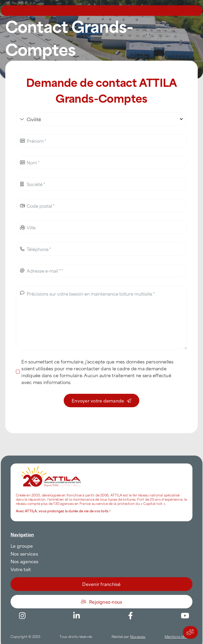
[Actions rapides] (190, 632)
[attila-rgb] (52, 466)
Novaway (138, 636)
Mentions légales (179, 636)
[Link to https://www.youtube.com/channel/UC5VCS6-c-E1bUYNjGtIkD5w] (185, 616)
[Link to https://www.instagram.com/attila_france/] (22, 616)
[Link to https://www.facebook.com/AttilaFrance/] (131, 616)
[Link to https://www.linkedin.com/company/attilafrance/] (76, 616)
